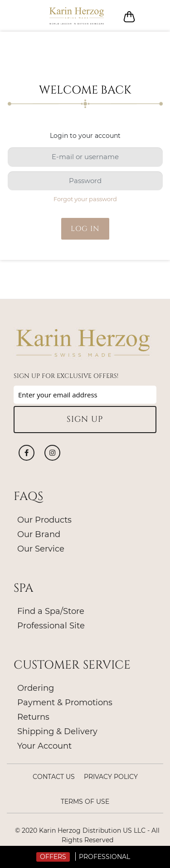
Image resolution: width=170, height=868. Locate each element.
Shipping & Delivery (57, 731)
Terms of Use (85, 802)
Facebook (27, 453)
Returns (33, 717)
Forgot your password (85, 199)
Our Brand (39, 534)
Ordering (36, 688)
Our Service (41, 549)
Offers (53, 857)
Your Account (44, 746)
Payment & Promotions (65, 703)
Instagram (52, 453)
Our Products (44, 520)
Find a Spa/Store (51, 611)
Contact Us (54, 777)
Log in (151, 16)
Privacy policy (111, 777)
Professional (104, 857)
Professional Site (51, 626)
